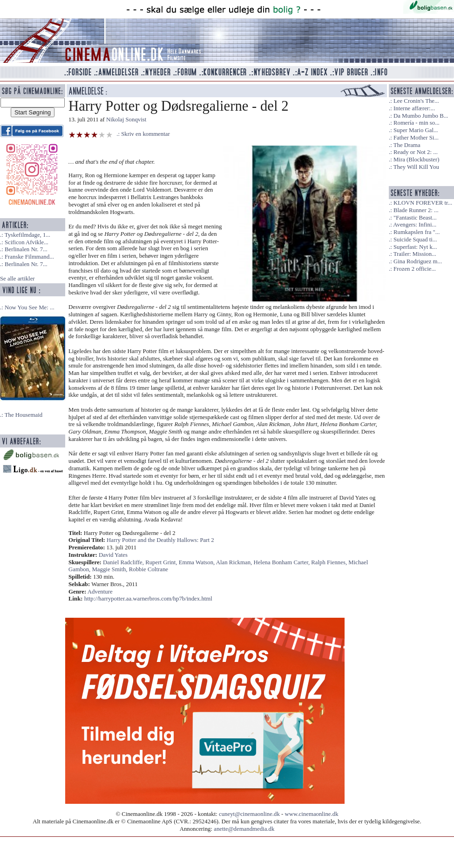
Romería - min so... (417, 123)
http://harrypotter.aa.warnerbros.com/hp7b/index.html (148, 599)
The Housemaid (24, 415)
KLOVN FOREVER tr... (423, 203)
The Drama (407, 145)
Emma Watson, (197, 562)
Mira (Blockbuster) (416, 160)
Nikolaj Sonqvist (126, 120)
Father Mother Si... (416, 138)
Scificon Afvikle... (27, 242)
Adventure (100, 592)
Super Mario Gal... (416, 130)
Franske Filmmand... (29, 257)
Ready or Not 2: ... (416, 152)
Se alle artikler (17, 279)
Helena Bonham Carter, (282, 562)
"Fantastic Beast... (415, 218)
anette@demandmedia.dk (244, 829)
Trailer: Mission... (415, 254)
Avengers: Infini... (415, 225)
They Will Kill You (416, 167)
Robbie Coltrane (149, 569)
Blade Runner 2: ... (416, 210)
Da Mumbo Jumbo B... (421, 116)
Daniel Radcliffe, (124, 562)
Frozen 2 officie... (415, 269)
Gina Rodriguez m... (418, 261)
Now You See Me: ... (30, 307)
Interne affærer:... (414, 108)
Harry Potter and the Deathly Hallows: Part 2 (160, 540)
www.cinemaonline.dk (312, 814)
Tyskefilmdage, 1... (27, 235)
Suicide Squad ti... (415, 240)
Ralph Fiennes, (330, 562)
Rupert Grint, (162, 562)
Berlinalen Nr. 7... (26, 249)
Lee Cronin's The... (416, 101)
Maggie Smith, (110, 569)
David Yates (113, 555)
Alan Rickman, (235, 562)
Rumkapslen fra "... (417, 232)
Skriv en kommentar (146, 134)
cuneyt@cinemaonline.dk (249, 814)
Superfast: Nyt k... (415, 247)
